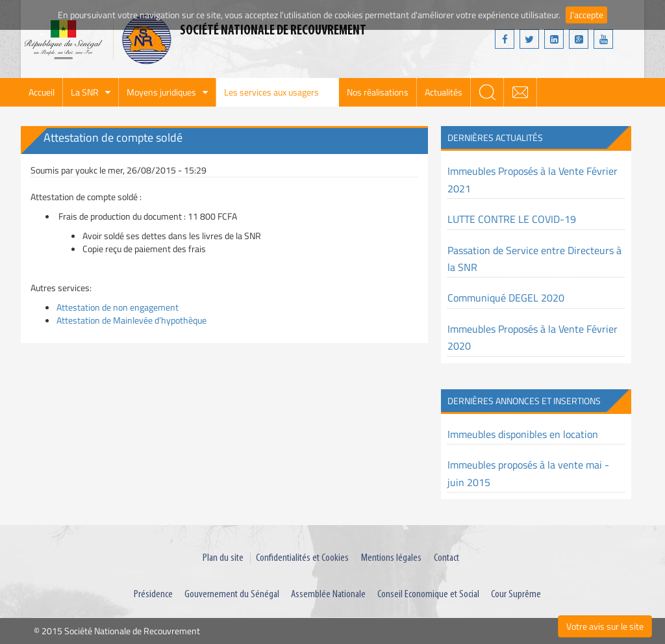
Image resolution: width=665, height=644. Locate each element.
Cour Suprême (516, 594)
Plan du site (223, 558)
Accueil (42, 92)
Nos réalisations (378, 92)
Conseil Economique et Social (428, 594)
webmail (520, 92)
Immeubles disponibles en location (523, 434)
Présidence (153, 594)
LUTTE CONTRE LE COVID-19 (512, 219)
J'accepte (586, 15)
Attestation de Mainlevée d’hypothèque (132, 320)
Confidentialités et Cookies (302, 558)
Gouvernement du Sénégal (232, 594)
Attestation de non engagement (118, 307)
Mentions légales (391, 558)
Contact (446, 558)
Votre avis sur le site (605, 626)
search (487, 92)
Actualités (444, 92)
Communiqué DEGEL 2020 (506, 298)
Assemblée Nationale (328, 594)
